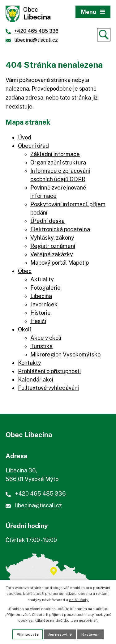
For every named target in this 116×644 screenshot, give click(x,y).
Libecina (41, 296)
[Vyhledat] (104, 35)
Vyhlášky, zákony (52, 238)
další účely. (79, 600)
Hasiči (38, 321)
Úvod (25, 137)
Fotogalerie (45, 288)
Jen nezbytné (60, 634)
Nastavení (90, 634)
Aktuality (42, 279)
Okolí (24, 329)
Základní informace (55, 154)
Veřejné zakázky (52, 254)
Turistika (41, 346)
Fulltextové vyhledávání (48, 388)
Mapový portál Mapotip (60, 263)
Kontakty (30, 363)
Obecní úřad (33, 146)
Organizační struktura (58, 162)
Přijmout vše (28, 634)
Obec (25, 271)
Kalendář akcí (36, 380)
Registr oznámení (53, 246)
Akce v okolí (46, 338)
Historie (41, 313)
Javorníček (44, 304)
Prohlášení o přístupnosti (49, 371)
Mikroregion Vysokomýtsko (65, 354)
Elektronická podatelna (60, 229)
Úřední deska (47, 221)
